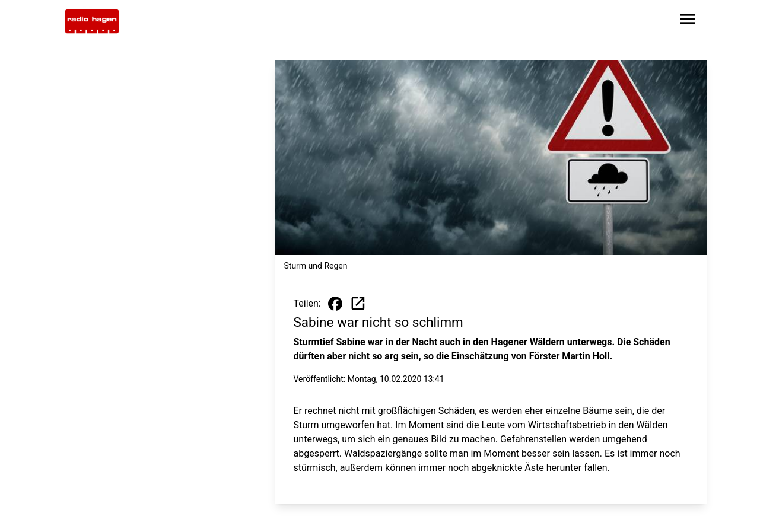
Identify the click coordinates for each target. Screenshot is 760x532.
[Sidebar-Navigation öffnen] (688, 21)
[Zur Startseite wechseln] (92, 21)
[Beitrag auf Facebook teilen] (335, 304)
